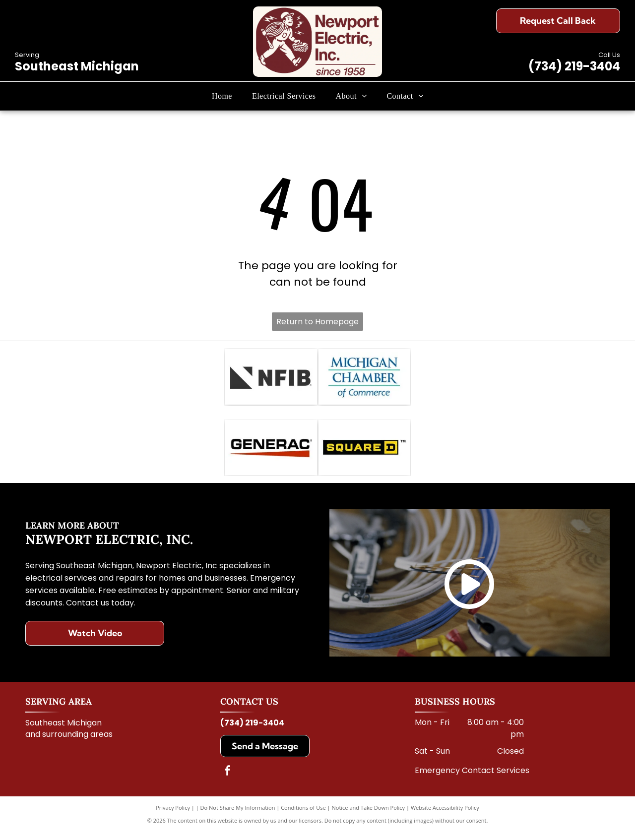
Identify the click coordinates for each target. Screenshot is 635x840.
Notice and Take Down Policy (369, 815)
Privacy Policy (173, 815)
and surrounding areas (69, 742)
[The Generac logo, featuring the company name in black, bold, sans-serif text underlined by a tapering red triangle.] (271, 453)
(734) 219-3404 (574, 66)
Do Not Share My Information (238, 815)
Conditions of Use (303, 815)
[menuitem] (222, 96)
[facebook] (228, 779)
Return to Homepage (317, 322)
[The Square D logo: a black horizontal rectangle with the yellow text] (364, 453)
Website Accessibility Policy (445, 815)
